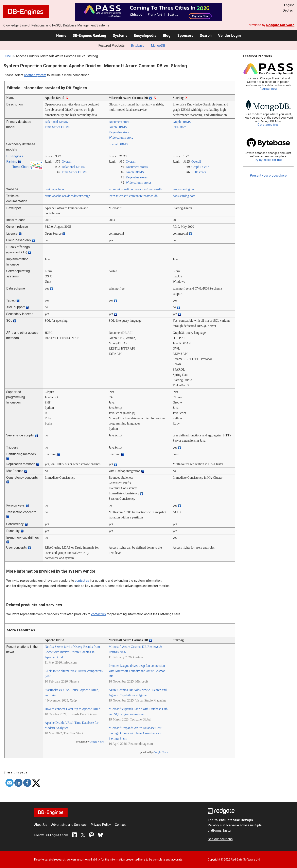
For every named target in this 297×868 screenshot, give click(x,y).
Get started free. (268, 125)
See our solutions (220, 839)
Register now (268, 89)
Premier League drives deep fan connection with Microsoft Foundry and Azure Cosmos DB (137, 671)
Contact (120, 825)
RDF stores (199, 172)
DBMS (8, 56)
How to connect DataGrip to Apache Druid (73, 709)
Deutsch (289, 10)
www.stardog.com (185, 189)
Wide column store (121, 137)
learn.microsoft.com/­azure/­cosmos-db (133, 196)
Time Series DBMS (57, 127)
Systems (120, 35)
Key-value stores (137, 177)
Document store (119, 122)
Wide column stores (138, 183)
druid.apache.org (56, 189)
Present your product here (268, 175)
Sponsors (185, 35)
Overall (67, 162)
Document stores (137, 167)
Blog (167, 35)
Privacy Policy (101, 825)
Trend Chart (21, 167)
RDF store (179, 127)
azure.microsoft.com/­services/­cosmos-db (135, 189)
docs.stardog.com (184, 196)
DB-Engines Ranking (90, 35)
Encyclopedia (145, 35)
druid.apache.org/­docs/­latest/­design (67, 196)
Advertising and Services (69, 825)
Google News (97, 742)
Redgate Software (280, 25)
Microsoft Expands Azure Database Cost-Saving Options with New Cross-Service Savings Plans (136, 733)
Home (61, 35)
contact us (82, 581)
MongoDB (158, 46)
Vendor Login (229, 35)
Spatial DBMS (118, 144)
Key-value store (119, 132)
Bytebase (138, 46)
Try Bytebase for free (268, 160)
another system (35, 75)
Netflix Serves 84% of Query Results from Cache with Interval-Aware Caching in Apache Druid (72, 652)
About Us (41, 825)
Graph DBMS (118, 127)
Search (206, 35)
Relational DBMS (56, 122)
